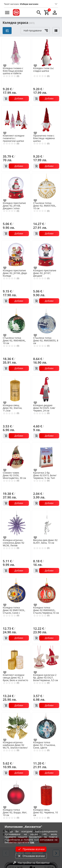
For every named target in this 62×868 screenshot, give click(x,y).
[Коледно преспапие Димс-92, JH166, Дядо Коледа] (16, 254)
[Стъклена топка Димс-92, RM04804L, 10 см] (16, 322)
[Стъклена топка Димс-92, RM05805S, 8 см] (46, 322)
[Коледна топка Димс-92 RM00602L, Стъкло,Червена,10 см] (46, 592)
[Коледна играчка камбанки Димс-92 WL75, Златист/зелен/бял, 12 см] (16, 726)
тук (32, 842)
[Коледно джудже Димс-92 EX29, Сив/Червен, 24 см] (46, 389)
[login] (55, 12)
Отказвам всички (31, 856)
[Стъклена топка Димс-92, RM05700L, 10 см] (46, 187)
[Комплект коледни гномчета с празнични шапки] (16, 120)
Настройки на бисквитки (31, 863)
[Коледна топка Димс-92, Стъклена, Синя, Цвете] (46, 726)
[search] (39, 12)
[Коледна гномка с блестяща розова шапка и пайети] (16, 52)
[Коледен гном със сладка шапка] (46, 52)
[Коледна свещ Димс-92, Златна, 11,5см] (16, 389)
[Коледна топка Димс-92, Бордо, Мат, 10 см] (16, 794)
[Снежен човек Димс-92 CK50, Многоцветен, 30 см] (16, 457)
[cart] (47, 12)
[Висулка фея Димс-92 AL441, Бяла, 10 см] (46, 524)
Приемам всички (31, 849)
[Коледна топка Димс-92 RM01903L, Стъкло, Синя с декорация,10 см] (16, 592)
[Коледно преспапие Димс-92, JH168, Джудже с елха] (16, 187)
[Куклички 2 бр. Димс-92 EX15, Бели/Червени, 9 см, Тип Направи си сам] (46, 457)
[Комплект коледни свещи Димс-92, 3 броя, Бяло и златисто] (16, 659)
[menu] (7, 12)
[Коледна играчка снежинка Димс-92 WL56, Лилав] (16, 524)
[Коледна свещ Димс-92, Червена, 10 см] (46, 794)
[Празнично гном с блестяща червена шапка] (46, 120)
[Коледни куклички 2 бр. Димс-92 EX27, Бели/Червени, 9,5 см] (46, 659)
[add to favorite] (7, 66)
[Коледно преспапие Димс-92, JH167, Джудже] (46, 254)
